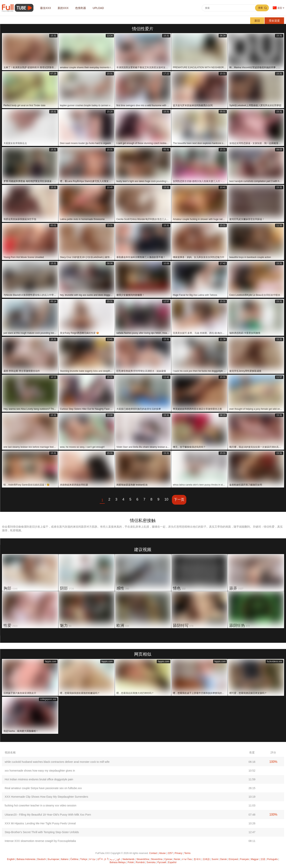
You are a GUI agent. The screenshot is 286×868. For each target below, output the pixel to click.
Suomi (215, 859)
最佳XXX (46, 8)
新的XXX (63, 8)
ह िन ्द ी (103, 859)
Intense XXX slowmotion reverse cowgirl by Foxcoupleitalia (40, 841)
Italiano (65, 859)
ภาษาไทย (187, 859)
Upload (98, 8)
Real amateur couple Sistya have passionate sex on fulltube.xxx (43, 788)
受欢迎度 (274, 21)
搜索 (260, 8)
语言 (277, 8)
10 (166, 499)
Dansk (224, 859)
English (11, 859)
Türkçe (84, 859)
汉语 (263, 859)
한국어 (197, 859)
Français (244, 859)
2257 (170, 853)
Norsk (177, 859)
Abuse (162, 853)
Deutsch (41, 859)
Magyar (255, 859)
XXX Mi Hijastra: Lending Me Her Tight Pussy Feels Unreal (40, 823)
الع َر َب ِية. (115, 859)
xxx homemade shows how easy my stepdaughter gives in (40, 771)
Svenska (151, 862)
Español (172, 862)
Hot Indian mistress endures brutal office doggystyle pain (39, 779)
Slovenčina (157, 859)
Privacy (178, 853)
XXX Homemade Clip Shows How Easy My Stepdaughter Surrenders (46, 797)
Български (53, 859)
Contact (153, 853)
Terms (187, 853)
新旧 (257, 21)
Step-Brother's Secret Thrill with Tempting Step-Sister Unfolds (42, 832)
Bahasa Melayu (118, 862)
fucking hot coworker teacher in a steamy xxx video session (40, 805)
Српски (168, 859)
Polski (131, 862)
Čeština (74, 859)
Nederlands (128, 859)
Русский (162, 862)
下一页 (179, 500)
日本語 (206, 859)
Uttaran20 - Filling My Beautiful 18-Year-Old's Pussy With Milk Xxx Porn (48, 815)
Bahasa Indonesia (26, 859)
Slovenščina (143, 859)
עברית (92, 859)
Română (140, 862)
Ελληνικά (233, 859)
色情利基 (81, 8)
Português (272, 859)
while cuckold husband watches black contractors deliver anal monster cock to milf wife (57, 762)
